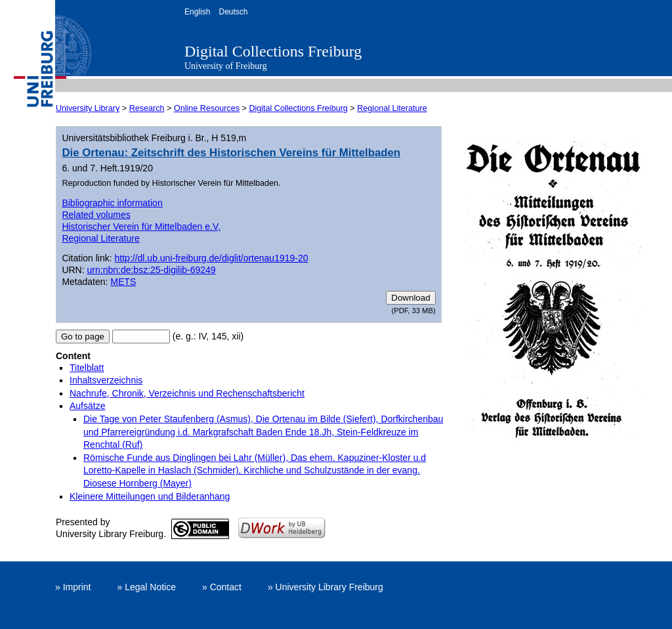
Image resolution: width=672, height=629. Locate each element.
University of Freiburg (226, 66)
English (197, 12)
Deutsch (233, 12)
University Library (88, 108)
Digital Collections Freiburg (273, 51)
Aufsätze (87, 406)
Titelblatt (87, 368)
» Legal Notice (146, 587)
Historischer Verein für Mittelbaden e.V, (141, 227)
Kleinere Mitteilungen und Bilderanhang (150, 496)
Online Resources (207, 108)
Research (147, 108)
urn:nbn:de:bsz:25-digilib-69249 (152, 270)
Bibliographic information (112, 203)
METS (123, 282)
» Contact (222, 587)
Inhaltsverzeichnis (106, 380)
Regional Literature (392, 108)
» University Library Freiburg (325, 587)
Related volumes (96, 215)
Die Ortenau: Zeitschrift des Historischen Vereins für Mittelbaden (231, 153)
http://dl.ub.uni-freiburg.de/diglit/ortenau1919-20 (212, 258)
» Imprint (73, 587)
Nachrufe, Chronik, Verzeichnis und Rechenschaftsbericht (187, 393)
